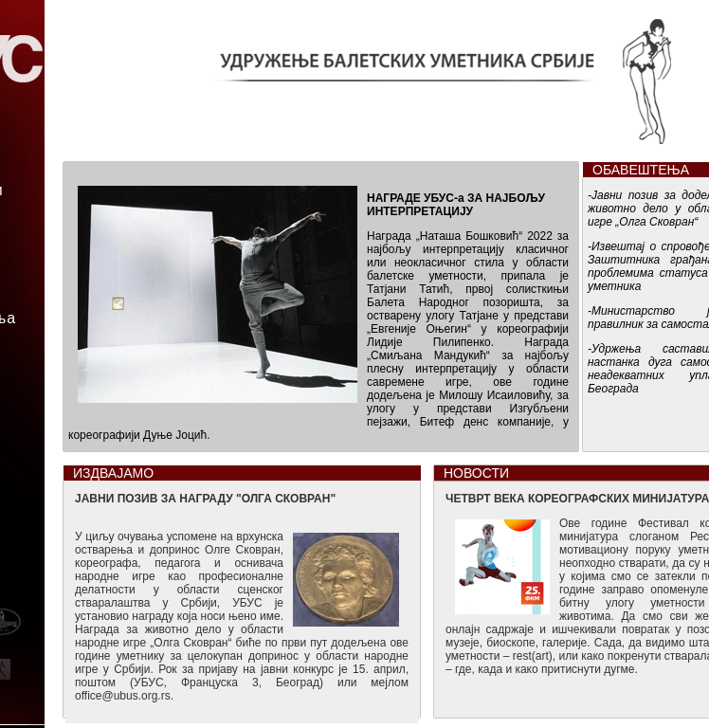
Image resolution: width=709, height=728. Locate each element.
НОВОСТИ (476, 473)
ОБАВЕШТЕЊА (641, 170)
